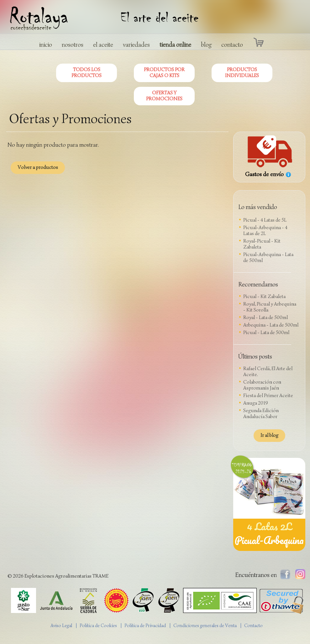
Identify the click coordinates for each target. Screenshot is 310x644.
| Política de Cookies (98, 626)
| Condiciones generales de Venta (205, 626)
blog (206, 45)
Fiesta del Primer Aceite (268, 395)
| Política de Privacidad (145, 626)
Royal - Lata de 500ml (265, 317)
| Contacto (253, 626)
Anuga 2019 (256, 403)
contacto (232, 45)
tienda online (175, 45)
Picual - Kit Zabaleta (264, 296)
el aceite (103, 45)
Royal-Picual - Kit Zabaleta (262, 244)
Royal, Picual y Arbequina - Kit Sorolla (270, 307)
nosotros (73, 45)
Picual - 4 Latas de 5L (265, 220)
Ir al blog (269, 435)
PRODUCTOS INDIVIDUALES (242, 73)
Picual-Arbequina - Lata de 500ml (268, 257)
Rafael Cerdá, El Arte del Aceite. (268, 372)
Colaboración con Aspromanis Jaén (262, 385)
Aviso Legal (61, 626)
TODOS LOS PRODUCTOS (87, 73)
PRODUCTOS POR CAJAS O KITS (164, 73)
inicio (46, 45)
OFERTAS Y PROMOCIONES (164, 96)
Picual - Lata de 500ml (266, 332)
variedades (136, 45)
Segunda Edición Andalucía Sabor (261, 414)
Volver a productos (38, 167)
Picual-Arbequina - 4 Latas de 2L (265, 230)
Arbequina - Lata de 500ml (271, 325)
